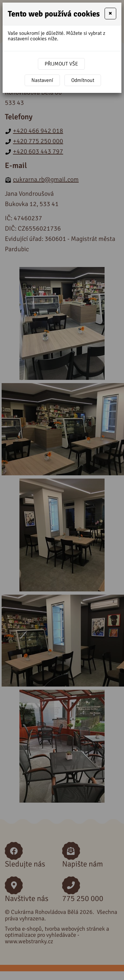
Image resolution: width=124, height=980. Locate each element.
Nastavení (42, 80)
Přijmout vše (61, 64)
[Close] (110, 14)
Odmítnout (83, 80)
